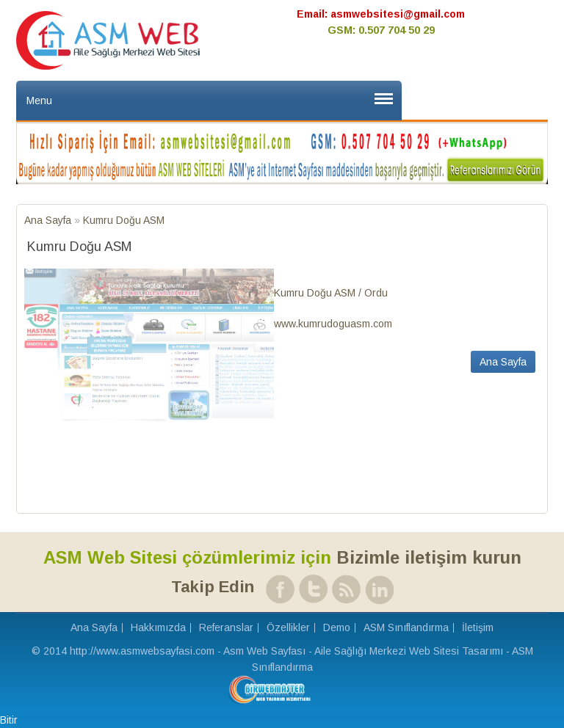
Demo (337, 627)
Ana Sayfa (49, 220)
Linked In (377, 589)
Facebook (278, 589)
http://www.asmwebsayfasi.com (142, 651)
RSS (344, 589)
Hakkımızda (158, 627)
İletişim (478, 627)
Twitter (311, 589)
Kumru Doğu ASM (124, 220)
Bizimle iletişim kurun (282, 557)
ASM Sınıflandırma (406, 627)
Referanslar (226, 627)
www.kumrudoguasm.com (333, 324)
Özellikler (288, 627)
